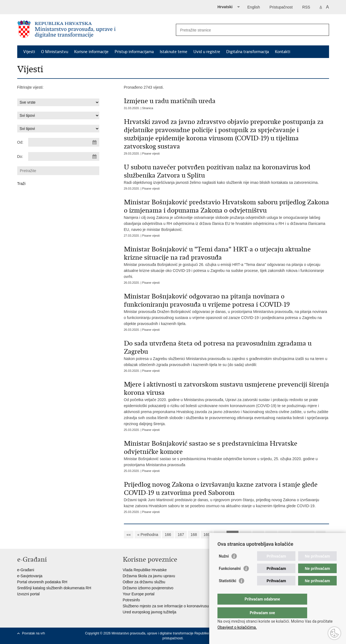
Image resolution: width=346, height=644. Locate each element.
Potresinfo (131, 600)
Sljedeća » (303, 535)
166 (168, 535)
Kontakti (283, 52)
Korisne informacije (91, 52)
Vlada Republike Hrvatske (145, 570)
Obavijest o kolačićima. (237, 627)
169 (207, 535)
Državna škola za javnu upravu (149, 576)
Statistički (227, 592)
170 (219, 535)
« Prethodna (148, 535)
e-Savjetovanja (30, 576)
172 (245, 535)
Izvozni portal (28, 594)
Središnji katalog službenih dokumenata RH (54, 588)
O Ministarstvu (55, 52)
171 (232, 535)
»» (321, 535)
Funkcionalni (230, 579)
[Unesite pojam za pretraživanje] (247, 30)
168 (194, 535)
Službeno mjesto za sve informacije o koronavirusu (166, 606)
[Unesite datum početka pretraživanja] (64, 142)
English (254, 7)
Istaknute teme (174, 52)
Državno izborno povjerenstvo (148, 588)
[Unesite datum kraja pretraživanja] (64, 156)
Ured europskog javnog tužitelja (150, 612)
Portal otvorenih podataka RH (42, 582)
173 (258, 535)
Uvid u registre (207, 52)
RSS (306, 7)
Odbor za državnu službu (144, 582)
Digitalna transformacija (248, 52)
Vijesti (29, 52)
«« (129, 535)
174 (271, 535)
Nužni (224, 567)
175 (284, 535)
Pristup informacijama (134, 52)
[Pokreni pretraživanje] (323, 30)
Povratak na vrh (34, 633)
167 (181, 535)
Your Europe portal (139, 594)
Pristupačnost (281, 7)
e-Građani (26, 570)
